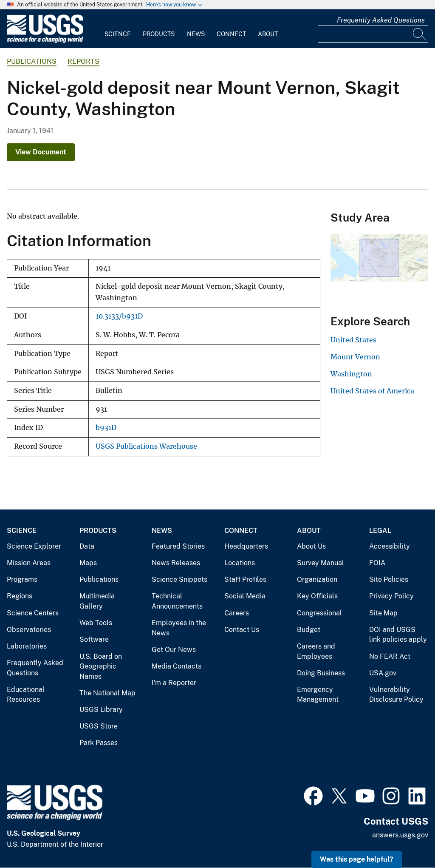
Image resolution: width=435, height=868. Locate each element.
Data (87, 546)
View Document (41, 152)
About (268, 34)
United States (353, 340)
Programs (22, 579)
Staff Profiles (245, 579)
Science (118, 34)
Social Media (245, 596)
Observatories (29, 630)
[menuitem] (118, 29)
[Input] (373, 34)
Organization (317, 579)
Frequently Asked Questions (381, 20)
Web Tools (96, 623)
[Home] (45, 41)
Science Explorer (34, 546)
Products (159, 34)
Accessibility (390, 546)
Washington (351, 374)
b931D (106, 428)
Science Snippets (179, 579)
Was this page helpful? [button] (357, 859)
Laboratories (27, 646)
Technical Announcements (177, 601)
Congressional (319, 613)
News (196, 34)
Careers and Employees (316, 651)
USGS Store (99, 726)
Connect (231, 34)
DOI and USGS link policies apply (398, 635)
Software (94, 639)
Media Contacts (177, 666)
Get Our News (174, 650)
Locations (240, 563)
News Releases (176, 563)
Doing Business (321, 673)
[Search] (420, 34)
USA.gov (383, 673)
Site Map (383, 613)
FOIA (377, 563)
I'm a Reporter (174, 683)
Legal (380, 531)
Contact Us (242, 630)
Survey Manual (321, 563)
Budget (309, 630)
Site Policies (389, 579)
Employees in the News (179, 628)
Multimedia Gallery (97, 601)
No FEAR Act (390, 656)
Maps (88, 563)
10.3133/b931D (119, 316)
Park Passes (99, 743)
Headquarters (246, 546)
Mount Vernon (355, 357)
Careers (237, 613)
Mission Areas (29, 563)
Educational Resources (26, 695)
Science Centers (33, 613)
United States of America (372, 391)
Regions (20, 596)
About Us (311, 546)
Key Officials (317, 596)
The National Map (107, 693)
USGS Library (101, 710)
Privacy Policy (391, 596)
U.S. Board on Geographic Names (101, 666)
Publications (32, 61)
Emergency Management (318, 695)
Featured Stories (178, 546)
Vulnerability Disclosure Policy (396, 695)
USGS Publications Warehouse (146, 446)
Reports (83, 61)
